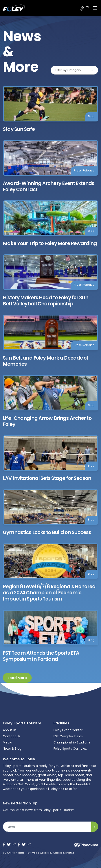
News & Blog (12, 749)
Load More (17, 678)
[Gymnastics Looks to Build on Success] (50, 512)
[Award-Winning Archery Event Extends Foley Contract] (50, 166)
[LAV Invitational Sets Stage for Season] (50, 458)
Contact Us (12, 736)
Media (7, 742)
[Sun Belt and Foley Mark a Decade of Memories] (50, 341)
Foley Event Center (68, 730)
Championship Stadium (72, 742)
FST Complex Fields (68, 736)
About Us (10, 730)
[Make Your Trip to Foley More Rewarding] (50, 224)
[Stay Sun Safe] (50, 109)
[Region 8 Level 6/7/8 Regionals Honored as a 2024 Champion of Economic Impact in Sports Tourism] (50, 573)
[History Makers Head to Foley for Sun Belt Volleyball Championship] (50, 281)
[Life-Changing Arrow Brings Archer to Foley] (50, 401)
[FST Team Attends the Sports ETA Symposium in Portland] (50, 636)
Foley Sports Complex (70, 749)
